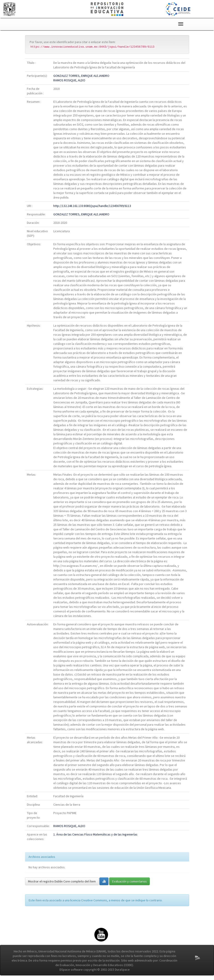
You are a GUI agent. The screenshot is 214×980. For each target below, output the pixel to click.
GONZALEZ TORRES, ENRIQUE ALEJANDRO (81, 76)
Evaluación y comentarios (129, 881)
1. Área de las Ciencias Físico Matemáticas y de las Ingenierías (95, 834)
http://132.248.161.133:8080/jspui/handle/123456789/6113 (92, 206)
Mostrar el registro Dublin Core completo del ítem (62, 881)
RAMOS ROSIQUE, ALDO (69, 80)
